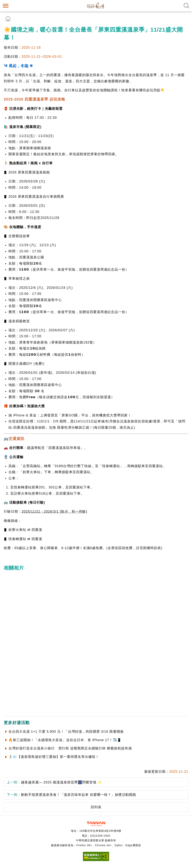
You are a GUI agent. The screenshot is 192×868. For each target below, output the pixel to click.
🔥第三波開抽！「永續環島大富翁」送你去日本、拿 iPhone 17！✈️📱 (65, 740)
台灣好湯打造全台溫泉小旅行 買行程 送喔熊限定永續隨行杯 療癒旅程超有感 (70, 748)
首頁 (8, 19)
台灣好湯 (96, 6)
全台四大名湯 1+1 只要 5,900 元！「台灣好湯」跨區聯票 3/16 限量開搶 (66, 732)
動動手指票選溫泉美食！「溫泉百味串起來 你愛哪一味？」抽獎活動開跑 (71, 795)
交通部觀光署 (96, 824)
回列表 (96, 807)
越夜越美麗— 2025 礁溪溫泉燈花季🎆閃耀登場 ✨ (54, 782)
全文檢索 (186, 6)
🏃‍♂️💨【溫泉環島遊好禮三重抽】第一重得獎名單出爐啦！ (54, 757)
